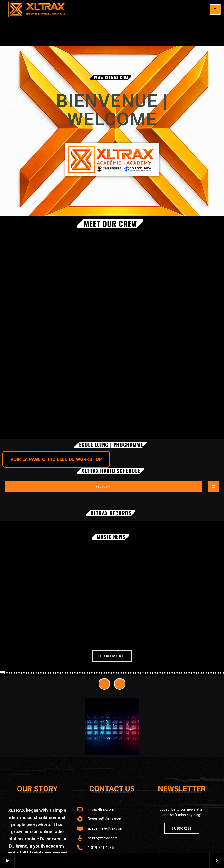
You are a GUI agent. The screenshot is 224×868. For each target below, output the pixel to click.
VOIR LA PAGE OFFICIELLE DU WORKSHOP (56, 459)
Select (103, 487)
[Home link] (37, 9)
